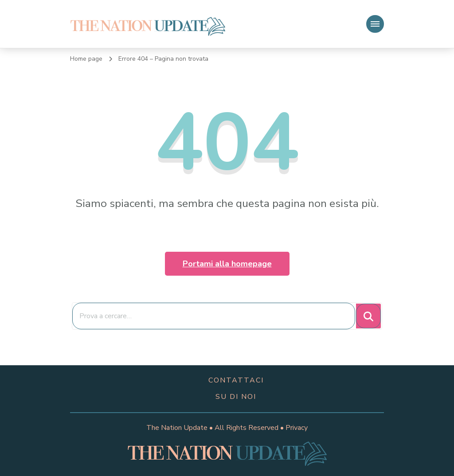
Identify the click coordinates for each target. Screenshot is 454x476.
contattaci (236, 380)
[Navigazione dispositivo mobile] (375, 24)
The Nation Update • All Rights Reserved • (216, 428)
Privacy (297, 428)
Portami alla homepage (227, 264)
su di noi (236, 397)
